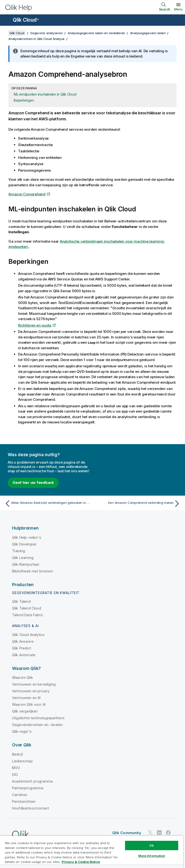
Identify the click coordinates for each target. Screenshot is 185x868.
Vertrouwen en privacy (31, 691)
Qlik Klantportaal (26, 564)
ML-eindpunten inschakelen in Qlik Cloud (45, 94)
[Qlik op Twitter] (150, 833)
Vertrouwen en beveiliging (34, 684)
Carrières (20, 795)
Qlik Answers (23, 641)
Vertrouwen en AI (26, 698)
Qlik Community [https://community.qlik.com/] (127, 833)
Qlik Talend (21, 601)
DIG (15, 774)
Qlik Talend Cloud (27, 608)
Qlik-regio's (22, 731)
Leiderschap (22, 761)
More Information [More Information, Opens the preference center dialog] (152, 856)
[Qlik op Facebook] (168, 833)
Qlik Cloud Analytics (28, 635)
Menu (178, 9)
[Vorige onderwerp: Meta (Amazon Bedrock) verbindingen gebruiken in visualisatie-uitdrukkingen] (47, 504)
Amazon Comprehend (27, 194)
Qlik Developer (24, 544)
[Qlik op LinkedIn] (159, 833)
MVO (16, 768)
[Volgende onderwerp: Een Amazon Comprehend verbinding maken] (138, 504)
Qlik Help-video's (27, 537)
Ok (152, 845)
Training (19, 551)
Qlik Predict (22, 648)
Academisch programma (32, 781)
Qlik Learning (23, 558)
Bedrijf (17, 754)
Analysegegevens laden (148, 33)
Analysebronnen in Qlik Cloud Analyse (36, 39)
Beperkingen (24, 100)
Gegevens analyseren (46, 33)
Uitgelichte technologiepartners (38, 718)
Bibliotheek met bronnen (33, 571)
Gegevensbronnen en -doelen (37, 725)
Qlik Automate (24, 655)
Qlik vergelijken (25, 711)
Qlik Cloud (26, 20)
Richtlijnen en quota (35, 325)
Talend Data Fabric (28, 615)
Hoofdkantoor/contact (30, 808)
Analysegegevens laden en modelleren (96, 33)
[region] (92, 852)
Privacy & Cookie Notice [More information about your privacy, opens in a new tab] (81, 862)
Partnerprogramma (28, 788)
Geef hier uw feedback (33, 483)
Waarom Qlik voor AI (29, 704)
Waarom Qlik (23, 677)
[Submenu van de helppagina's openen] (7, 20)
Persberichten (24, 801)
